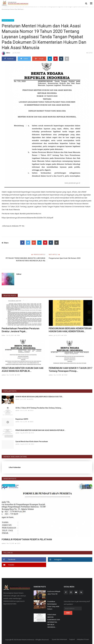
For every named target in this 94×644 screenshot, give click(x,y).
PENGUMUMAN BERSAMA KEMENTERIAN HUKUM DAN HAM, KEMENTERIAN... (70, 330)
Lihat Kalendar (15, 467)
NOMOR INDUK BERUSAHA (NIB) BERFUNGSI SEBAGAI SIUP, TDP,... (39, 397)
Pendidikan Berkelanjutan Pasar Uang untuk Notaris (53, 605)
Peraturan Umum (8, 20)
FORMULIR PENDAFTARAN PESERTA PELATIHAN (27, 539)
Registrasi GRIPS (22, 419)
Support (72, 639)
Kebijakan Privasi (83, 639)
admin (51, 335)
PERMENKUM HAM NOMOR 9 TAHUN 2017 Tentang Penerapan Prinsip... (70, 369)
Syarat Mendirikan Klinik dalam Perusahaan (32, 441)
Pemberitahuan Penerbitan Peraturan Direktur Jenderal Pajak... (21, 330)
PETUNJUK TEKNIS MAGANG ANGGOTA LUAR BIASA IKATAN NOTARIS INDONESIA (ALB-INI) (25, 259)
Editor (6, 53)
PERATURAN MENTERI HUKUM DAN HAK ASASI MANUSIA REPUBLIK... (23, 369)
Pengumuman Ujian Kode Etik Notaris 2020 (65, 258)
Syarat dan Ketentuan (59, 639)
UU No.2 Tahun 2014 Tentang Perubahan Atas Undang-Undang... (39, 408)
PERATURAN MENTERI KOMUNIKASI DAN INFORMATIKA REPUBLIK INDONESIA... (54, 621)
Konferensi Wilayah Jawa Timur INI (54, 593)
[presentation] (84, 487)
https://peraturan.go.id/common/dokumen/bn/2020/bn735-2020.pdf (29, 218)
